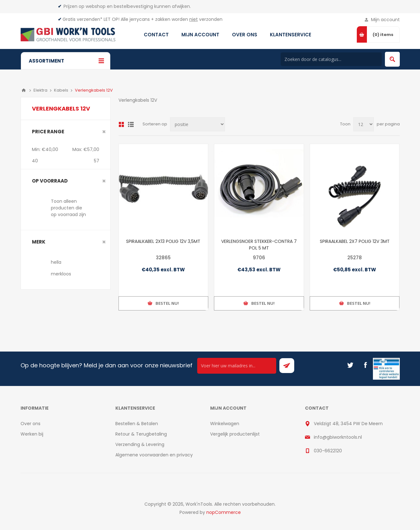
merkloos (61, 274)
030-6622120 (328, 451)
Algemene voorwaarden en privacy (154, 455)
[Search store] (331, 59)
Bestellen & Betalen (137, 424)
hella (56, 262)
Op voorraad (50, 181)
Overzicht (121, 124)
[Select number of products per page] (364, 124)
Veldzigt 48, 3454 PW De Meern (348, 424)
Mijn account (385, 20)
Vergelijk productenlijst (235, 434)
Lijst (131, 124)
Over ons (30, 424)
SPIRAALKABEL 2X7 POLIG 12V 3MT (355, 241)
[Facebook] (365, 365)
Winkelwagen (225, 424)
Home (24, 90)
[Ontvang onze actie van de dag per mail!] (237, 366)
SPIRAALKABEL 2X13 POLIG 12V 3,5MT (163, 241)
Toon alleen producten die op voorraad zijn (68, 208)
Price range (48, 132)
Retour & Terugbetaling (141, 434)
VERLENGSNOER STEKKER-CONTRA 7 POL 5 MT (259, 245)
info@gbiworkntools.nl (338, 437)
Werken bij (32, 434)
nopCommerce (224, 512)
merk (39, 242)
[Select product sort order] (198, 124)
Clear (104, 132)
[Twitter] (350, 365)
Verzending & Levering (140, 444)
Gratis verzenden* (82, 19)
